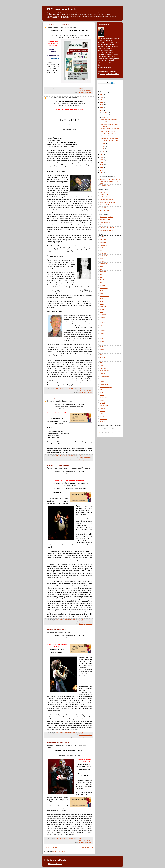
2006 (102, 168)
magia (81, 842)
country (102, 293)
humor (102, 344)
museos (102, 379)
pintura (102, 395)
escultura (103, 309)
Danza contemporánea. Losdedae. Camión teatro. (69, 468)
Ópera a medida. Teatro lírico (60, 401)
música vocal (104, 384)
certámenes (103, 264)
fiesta (101, 320)
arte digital (103, 242)
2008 (102, 162)
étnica (102, 312)
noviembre (105, 115)
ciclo (101, 269)
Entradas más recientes (51, 847)
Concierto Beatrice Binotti (58, 632)
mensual (102, 374)
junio (103, 144)
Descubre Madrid (105, 220)
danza (81, 624)
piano (101, 392)
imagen (102, 347)
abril (103, 149)
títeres (102, 416)
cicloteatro (103, 272)
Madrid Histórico (105, 222)
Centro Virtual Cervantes (107, 202)
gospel (102, 339)
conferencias (104, 288)
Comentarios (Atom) (59, 852)
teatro (90, 393)
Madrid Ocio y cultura (106, 217)
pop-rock (102, 403)
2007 (102, 165)
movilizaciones (104, 376)
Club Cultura (104, 208)
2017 (102, 100)
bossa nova (79, 737)
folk (101, 325)
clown (101, 283)
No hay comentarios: (85, 90)
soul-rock (103, 411)
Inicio (70, 847)
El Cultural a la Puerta (62, 9)
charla (102, 266)
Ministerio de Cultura (106, 205)
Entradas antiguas (88, 847)
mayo (104, 146)
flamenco (103, 323)
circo (101, 277)
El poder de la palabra (106, 200)
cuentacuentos (104, 296)
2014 (102, 107)
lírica (77, 460)
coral (101, 291)
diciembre (105, 112)
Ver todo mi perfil (105, 68)
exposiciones (104, 315)
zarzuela (102, 422)
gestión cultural (104, 336)
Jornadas (103, 357)
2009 (102, 160)
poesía (81, 92)
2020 (102, 97)
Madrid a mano (104, 225)
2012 (102, 155)
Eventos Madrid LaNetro (107, 228)
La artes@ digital (105, 186)
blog (101, 250)
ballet (101, 248)
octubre (104, 118)
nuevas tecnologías (106, 387)
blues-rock (103, 253)
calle (101, 258)
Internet (102, 352)
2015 (102, 105)
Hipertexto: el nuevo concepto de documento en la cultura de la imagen (110, 181)
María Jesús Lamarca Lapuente (110, 38)
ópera (81, 460)
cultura (102, 299)
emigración (103, 307)
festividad (103, 317)
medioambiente (104, 371)
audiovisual (103, 245)
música (102, 381)
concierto (103, 285)
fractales (102, 333)
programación (88, 92)
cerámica (103, 261)
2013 (102, 110)
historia (102, 341)
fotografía (103, 331)
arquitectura (103, 240)
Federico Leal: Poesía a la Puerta (61, 27)
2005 (102, 170)
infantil (102, 349)
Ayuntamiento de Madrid (107, 230)
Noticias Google (105, 210)
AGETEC (103, 192)
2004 (102, 173)
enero (104, 151)
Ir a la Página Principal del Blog (109, 74)
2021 (102, 95)
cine (101, 274)
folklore (102, 328)
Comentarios (104, 432)
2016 (102, 102)
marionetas (103, 368)
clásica (102, 280)
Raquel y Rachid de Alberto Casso (62, 98)
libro (101, 360)
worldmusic (103, 419)
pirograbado (103, 398)
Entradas (103, 429)
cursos (102, 301)
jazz (101, 355)
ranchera (102, 408)
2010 (102, 157)
